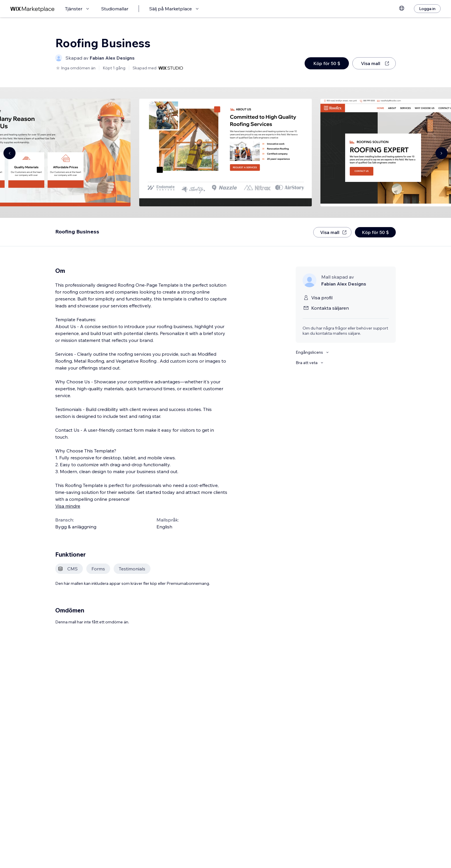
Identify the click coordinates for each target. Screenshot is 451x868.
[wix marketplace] (33, 9)
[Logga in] (427, 9)
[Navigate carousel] (9, 153)
